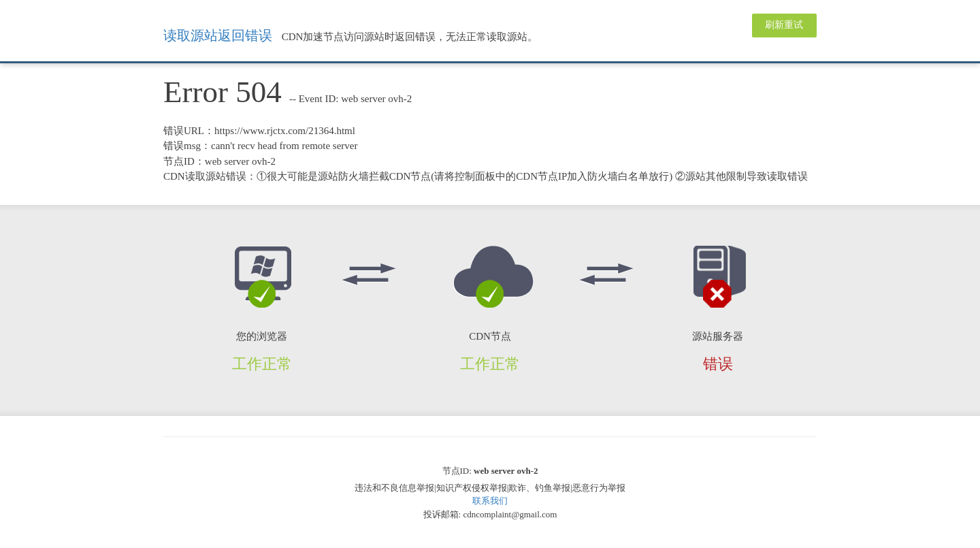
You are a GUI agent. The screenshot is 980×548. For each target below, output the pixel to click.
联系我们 (490, 501)
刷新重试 (784, 25)
